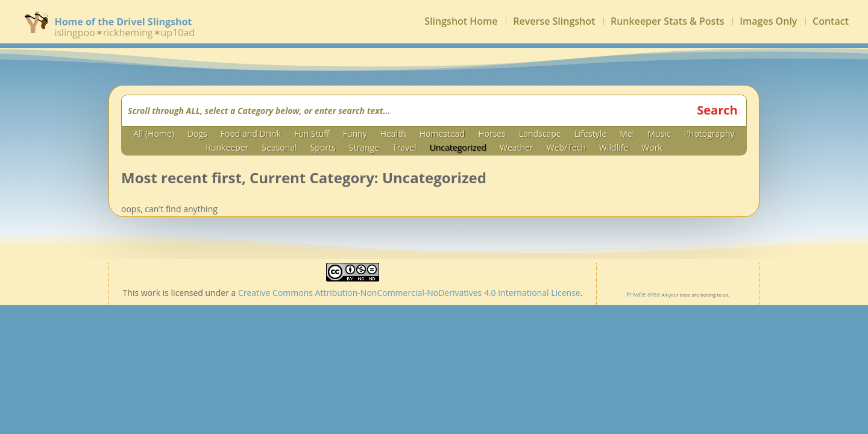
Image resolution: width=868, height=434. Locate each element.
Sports (323, 149)
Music (659, 135)
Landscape (540, 135)
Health (393, 135)
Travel (404, 149)
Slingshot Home (461, 24)
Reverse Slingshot (554, 24)
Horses (492, 135)
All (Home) (153, 135)
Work (652, 149)
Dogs (197, 135)
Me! (627, 135)
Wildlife (614, 149)
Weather (517, 149)
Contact (831, 24)
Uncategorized (458, 149)
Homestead (442, 135)
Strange (364, 149)
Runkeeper (227, 149)
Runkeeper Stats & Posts (668, 24)
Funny (355, 135)
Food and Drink (251, 135)
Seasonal (279, 149)
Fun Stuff (312, 135)
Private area (643, 294)
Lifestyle (590, 135)
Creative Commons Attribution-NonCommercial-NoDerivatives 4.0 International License (409, 293)
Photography (709, 135)
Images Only (768, 24)
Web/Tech (566, 149)
